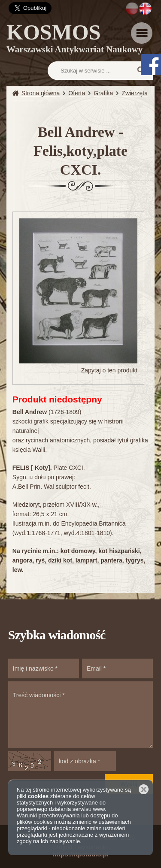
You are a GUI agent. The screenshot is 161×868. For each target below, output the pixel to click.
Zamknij (144, 789)
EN (145, 9)
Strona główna (41, 93)
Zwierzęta (135, 93)
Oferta (77, 93)
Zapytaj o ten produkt (109, 370)
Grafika (103, 93)
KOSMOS (74, 40)
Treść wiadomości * (81, 715)
